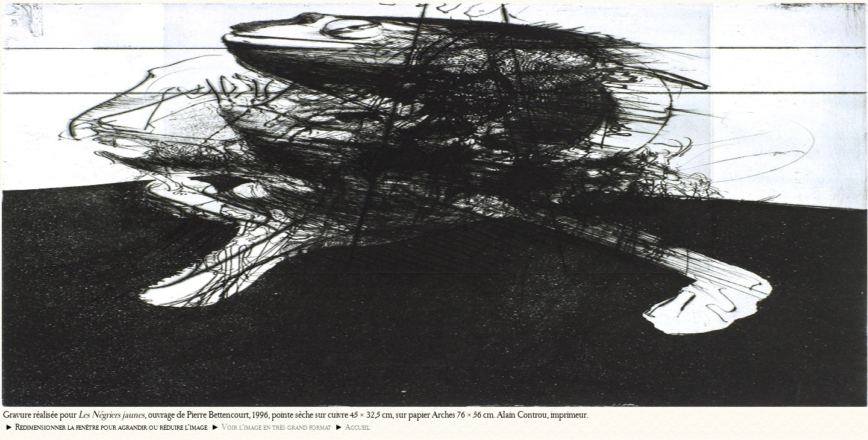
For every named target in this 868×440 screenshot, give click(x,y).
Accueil (358, 427)
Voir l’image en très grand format (276, 427)
